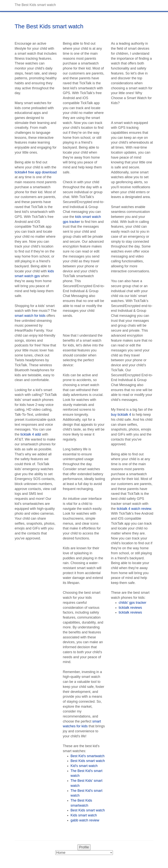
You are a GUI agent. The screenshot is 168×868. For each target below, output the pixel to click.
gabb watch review (85, 820)
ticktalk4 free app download (36, 172)
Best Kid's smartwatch (88, 756)
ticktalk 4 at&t (31, 434)
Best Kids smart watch (88, 761)
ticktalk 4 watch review (134, 509)
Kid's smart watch (84, 766)
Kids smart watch (84, 815)
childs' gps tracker (133, 603)
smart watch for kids (30, 316)
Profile (84, 847)
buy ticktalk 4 (121, 415)
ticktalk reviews (130, 608)
